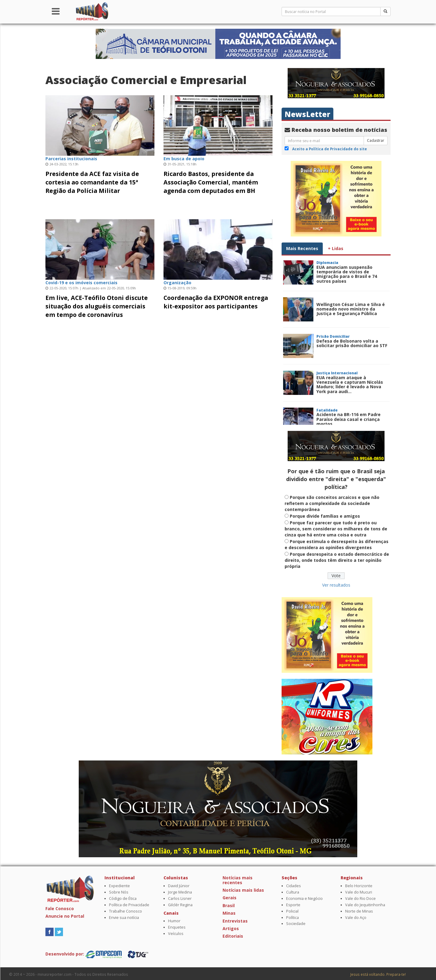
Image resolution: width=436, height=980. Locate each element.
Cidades (294, 886)
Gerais (230, 898)
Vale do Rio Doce (360, 899)
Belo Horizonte (359, 886)
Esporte (293, 905)
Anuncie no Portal (65, 916)
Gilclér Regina (180, 905)
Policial (292, 911)
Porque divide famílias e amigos (325, 516)
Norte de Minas (359, 911)
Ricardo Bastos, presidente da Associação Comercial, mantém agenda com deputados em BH (211, 182)
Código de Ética (123, 899)
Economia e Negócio (304, 899)
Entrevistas (235, 921)
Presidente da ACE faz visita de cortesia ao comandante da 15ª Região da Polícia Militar (92, 182)
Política (292, 918)
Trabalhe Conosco (126, 911)
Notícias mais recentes (238, 880)
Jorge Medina (180, 892)
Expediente (119, 886)
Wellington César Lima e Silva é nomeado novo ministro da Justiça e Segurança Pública (351, 309)
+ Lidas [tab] (336, 248)
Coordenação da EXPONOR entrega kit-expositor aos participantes (216, 302)
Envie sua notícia (124, 918)
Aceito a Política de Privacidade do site (330, 149)
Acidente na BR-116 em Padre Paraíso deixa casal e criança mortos (348, 419)
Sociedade (296, 924)
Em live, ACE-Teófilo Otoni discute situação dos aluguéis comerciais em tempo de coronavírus (97, 306)
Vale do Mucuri (359, 892)
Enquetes (177, 927)
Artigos (231, 928)
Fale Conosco (60, 908)
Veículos (176, 934)
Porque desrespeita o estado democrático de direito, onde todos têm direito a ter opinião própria (337, 560)
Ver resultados (336, 585)
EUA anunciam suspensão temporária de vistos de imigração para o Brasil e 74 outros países (347, 274)
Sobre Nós (119, 892)
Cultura (293, 892)
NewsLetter (307, 114)
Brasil (229, 905)
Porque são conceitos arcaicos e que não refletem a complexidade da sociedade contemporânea (332, 503)
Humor (174, 921)
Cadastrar (376, 140)
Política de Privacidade (129, 905)
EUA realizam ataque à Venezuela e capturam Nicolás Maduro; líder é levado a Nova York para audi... (350, 384)
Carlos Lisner (180, 899)
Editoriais (233, 936)
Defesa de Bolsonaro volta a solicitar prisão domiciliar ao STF (352, 343)
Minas (229, 913)
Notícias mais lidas (243, 890)
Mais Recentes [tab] (302, 248)
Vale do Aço (356, 918)
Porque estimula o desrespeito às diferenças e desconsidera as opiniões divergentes (337, 544)
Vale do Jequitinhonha (365, 905)
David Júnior (179, 886)
